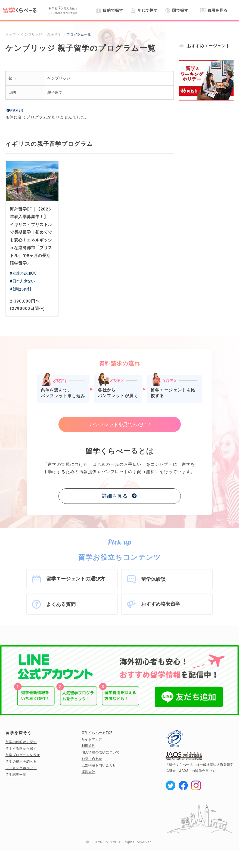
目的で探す (109, 10)
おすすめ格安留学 (161, 604)
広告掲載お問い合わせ (99, 765)
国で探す (177, 10)
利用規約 (89, 746)
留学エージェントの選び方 (76, 579)
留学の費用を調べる (21, 762)
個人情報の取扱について (101, 752)
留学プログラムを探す (23, 755)
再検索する (17, 110)
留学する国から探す (21, 749)
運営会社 (89, 772)
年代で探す (144, 10)
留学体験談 (153, 579)
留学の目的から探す (21, 742)
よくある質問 (61, 604)
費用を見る (214, 10)
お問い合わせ (92, 759)
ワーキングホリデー (21, 768)
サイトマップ (92, 739)
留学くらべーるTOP (97, 733)
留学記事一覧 (16, 775)
